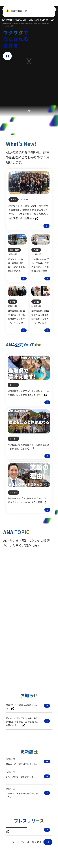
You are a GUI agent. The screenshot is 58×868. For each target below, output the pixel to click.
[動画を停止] (7, 56)
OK (29, 111)
